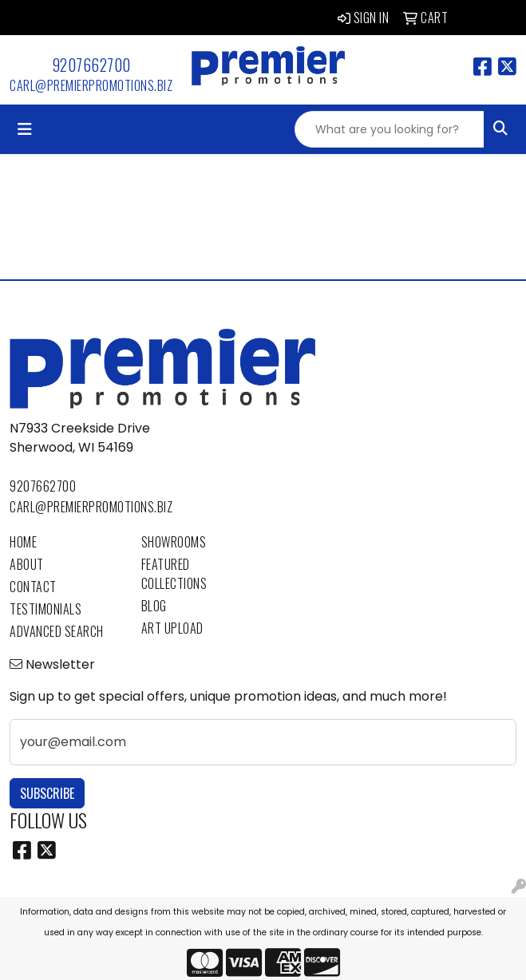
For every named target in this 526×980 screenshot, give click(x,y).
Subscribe (47, 793)
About (27, 564)
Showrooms (174, 542)
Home (23, 542)
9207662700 (91, 65)
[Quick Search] (390, 129)
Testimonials (45, 609)
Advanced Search (57, 631)
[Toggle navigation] (25, 129)
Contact (33, 587)
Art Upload (172, 628)
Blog (154, 606)
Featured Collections (174, 574)
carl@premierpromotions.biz (91, 85)
